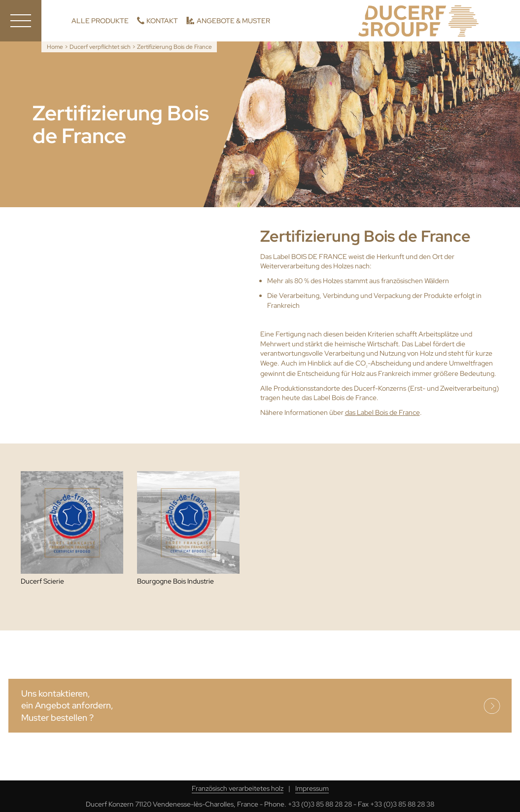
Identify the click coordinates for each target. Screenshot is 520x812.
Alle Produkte (100, 21)
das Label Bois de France (382, 412)
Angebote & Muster (233, 21)
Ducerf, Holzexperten (418, 21)
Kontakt (162, 21)
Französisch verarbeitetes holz (238, 788)
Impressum (312, 788)
